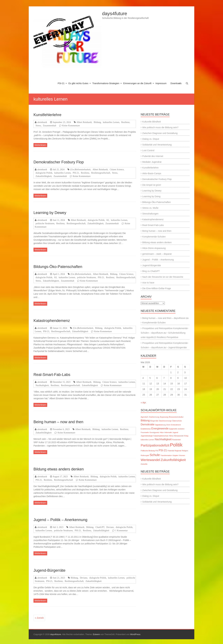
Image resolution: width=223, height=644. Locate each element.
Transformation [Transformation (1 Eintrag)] (166, 455)
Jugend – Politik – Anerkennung (60, 520)
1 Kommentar (122, 530)
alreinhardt (42, 122)
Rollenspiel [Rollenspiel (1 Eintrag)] (145, 455)
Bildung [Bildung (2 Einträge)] (145, 421)
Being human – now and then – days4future (164, 318)
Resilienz (125, 122)
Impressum (161, 83)
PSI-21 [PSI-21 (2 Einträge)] (163, 450)
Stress (38, 126)
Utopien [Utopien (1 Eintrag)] (175, 455)
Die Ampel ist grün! (152, 185)
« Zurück (39, 618)
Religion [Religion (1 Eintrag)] (185, 451)
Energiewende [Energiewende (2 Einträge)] (160, 429)
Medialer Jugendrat (152, 162)
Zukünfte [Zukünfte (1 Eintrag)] (144, 464)
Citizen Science (117, 169)
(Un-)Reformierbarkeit (80, 169)
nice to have (148, 283)
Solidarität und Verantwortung (157, 145)
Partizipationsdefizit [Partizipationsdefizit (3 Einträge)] (155, 445)
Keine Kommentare (71, 126)
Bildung (97, 122)
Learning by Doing (151, 196)
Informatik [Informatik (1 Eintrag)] (168, 432)
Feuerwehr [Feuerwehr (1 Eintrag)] (145, 432)
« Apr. (144, 403)
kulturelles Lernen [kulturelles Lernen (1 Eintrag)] (147, 440)
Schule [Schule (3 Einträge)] (155, 455)
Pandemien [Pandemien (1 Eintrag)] (176, 440)
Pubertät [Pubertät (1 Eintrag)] (171, 451)
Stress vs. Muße (150, 208)
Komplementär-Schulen (154, 237)
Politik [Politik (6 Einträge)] (176, 445)
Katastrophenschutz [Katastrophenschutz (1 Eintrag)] (161, 436)
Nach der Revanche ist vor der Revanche (163, 277)
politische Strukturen (45, 223)
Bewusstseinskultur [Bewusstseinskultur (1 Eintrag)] (176, 417)
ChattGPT (100, 527)
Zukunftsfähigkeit (44, 176)
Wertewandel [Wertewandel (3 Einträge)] (150, 460)
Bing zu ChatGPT (151, 271)
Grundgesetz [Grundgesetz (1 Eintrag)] (154, 432)
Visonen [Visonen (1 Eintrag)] (182, 455)
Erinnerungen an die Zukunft (137, 83)
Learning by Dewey (50, 213)
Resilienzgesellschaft (101, 173)
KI (108, 220)
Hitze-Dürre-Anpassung (154, 248)
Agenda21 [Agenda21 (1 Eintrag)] (145, 417)
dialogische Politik (44, 173)
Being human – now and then (58, 422)
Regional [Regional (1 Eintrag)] (178, 451)
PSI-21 (61, 83)
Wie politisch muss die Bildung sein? (160, 127)
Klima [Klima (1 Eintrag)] (171, 436)
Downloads (176, 83)
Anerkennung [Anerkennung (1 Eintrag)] (154, 417)
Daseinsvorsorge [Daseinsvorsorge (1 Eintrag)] (165, 421)
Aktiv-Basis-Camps (152, 173)
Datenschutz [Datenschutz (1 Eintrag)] (177, 421)
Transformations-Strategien (106, 83)
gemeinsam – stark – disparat (157, 254)
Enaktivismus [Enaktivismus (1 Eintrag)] (146, 429)
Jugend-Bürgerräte (49, 570)
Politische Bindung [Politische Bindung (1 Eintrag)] (148, 451)
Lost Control (148, 150)
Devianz (110, 527)
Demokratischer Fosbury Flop (59, 162)
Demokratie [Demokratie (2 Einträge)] (148, 425)
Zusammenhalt (50, 126)
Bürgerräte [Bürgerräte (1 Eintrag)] (154, 421)
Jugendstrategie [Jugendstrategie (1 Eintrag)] (147, 436)
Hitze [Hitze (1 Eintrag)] (162, 432)
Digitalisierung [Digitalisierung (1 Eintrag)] (160, 425)
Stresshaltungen (150, 214)
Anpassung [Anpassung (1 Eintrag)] (164, 417)
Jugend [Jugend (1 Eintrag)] (175, 432)
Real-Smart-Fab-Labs (52, 375)
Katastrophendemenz (52, 321)
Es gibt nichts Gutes (78, 83)
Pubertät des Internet (153, 156)
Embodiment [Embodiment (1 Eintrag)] (176, 425)
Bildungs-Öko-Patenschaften (58, 267)
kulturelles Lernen (111, 122)
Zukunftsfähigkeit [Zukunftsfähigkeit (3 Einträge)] (173, 460)
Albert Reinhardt (84, 122)
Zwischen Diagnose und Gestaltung (160, 133)
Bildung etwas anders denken (59, 469)
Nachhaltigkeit (42, 385)
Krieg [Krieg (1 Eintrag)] (186, 436)
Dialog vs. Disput (151, 139)
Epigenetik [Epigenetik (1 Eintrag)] (173, 429)
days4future (115, 13)
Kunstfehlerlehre (47, 115)
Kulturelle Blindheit (152, 122)
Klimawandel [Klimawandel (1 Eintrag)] (179, 436)
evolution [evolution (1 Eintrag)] (181, 429)
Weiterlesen (40, 145)
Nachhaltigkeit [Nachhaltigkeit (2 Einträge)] (163, 439)
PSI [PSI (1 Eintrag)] (157, 451)
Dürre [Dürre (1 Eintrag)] (169, 425)
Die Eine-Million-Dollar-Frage (157, 288)
